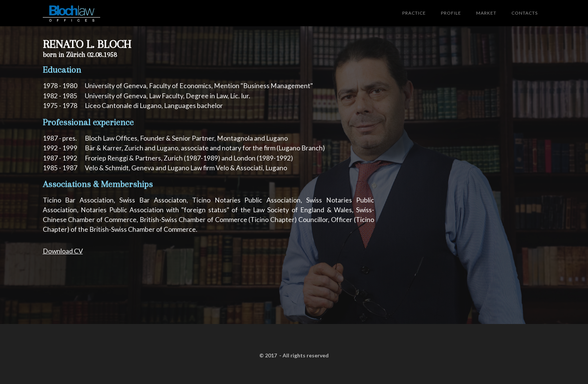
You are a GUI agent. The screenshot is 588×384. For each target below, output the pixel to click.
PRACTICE (414, 13)
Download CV (63, 251)
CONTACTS (525, 13)
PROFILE (451, 13)
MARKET (486, 13)
